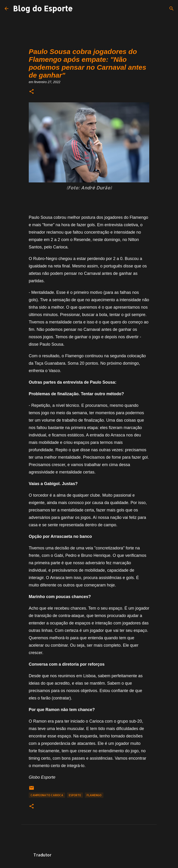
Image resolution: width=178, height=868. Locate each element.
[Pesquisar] (172, 9)
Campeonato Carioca (47, 795)
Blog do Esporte (43, 8)
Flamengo (94, 795)
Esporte (75, 795)
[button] (32, 92)
